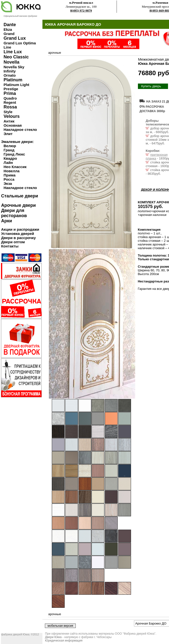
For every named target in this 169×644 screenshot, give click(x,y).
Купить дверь (151, 86)
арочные (55, 53)
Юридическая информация (64, 641)
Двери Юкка (53, 637)
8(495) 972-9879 (81, 10)
